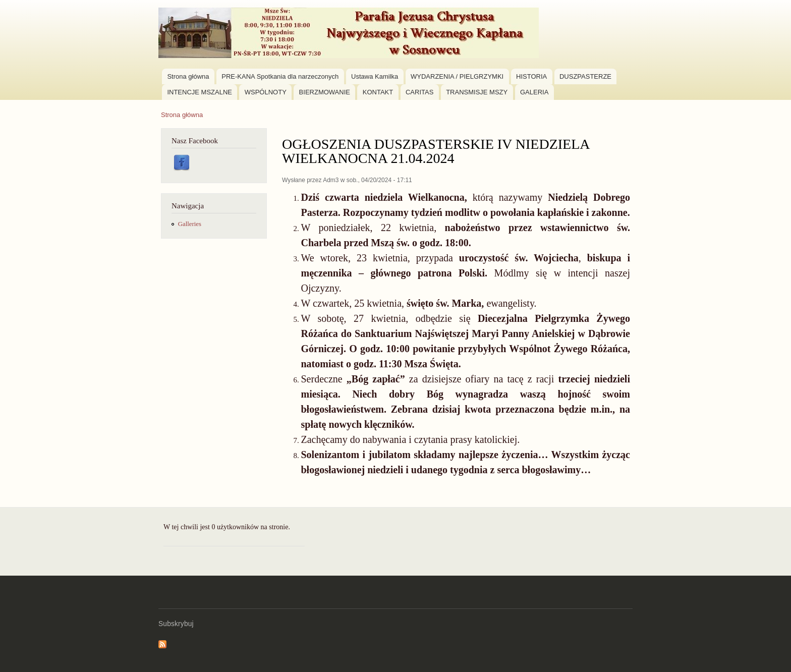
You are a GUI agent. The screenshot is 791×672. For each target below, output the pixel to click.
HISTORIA (531, 76)
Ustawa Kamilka (375, 76)
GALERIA (534, 92)
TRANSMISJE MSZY (477, 92)
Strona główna (188, 76)
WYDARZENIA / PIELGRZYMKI (457, 76)
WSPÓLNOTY (266, 92)
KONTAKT (378, 92)
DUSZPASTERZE (585, 76)
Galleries (190, 224)
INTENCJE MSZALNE (200, 92)
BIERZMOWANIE (325, 92)
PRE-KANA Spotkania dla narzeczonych (280, 76)
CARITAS (419, 92)
